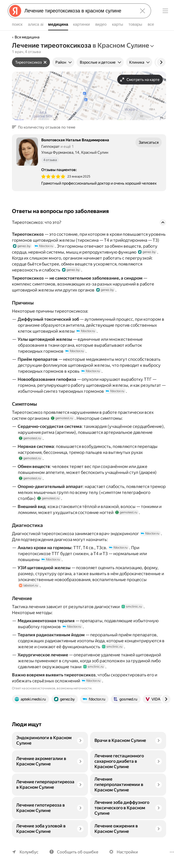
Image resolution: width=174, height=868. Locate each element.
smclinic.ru (131, 607)
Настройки (125, 852)
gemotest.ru (61, 418)
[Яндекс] (15, 11)
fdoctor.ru (44, 246)
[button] (44, 127)
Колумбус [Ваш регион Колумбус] (29, 852)
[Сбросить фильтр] (44, 62)
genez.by (22, 246)
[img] (53, 176)
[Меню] (165, 11)
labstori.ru (28, 585)
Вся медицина (27, 37)
